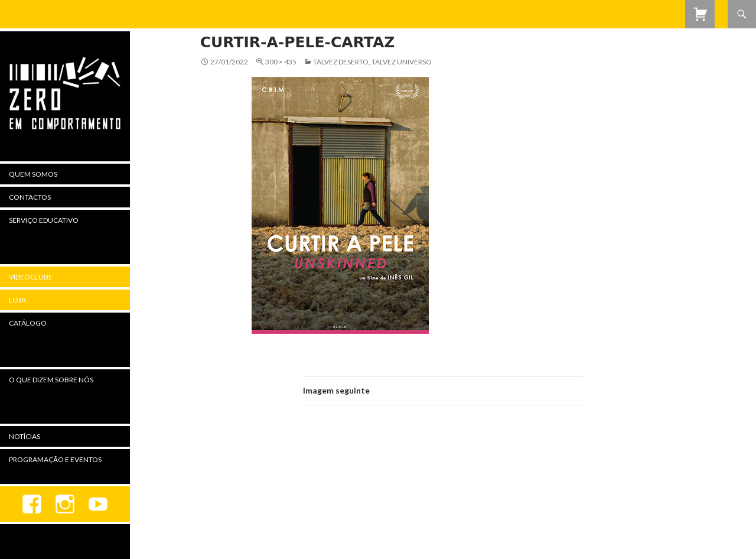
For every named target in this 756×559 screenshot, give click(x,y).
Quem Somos (33, 174)
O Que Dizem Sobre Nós (51, 380)
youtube (98, 504)
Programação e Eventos (55, 459)
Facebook (32, 504)
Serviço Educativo (44, 220)
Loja (17, 300)
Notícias (25, 436)
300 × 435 (281, 62)
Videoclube (31, 277)
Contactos (30, 197)
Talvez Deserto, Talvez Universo (372, 62)
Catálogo (28, 323)
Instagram (65, 504)
